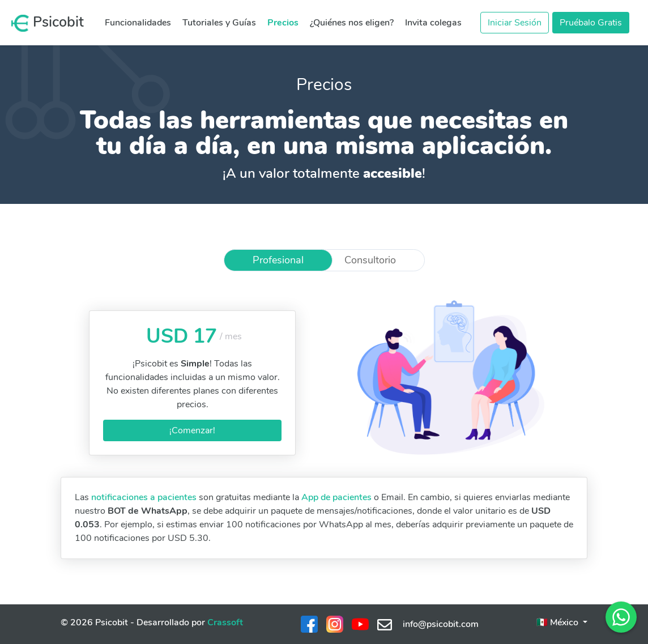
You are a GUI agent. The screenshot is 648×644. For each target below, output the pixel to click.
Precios (283, 23)
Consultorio (370, 260)
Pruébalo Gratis (591, 23)
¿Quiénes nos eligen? (352, 23)
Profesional (278, 260)
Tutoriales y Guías (219, 23)
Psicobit (48, 22)
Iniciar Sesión (515, 23)
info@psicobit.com (428, 624)
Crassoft (225, 622)
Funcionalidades (138, 23)
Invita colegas (433, 23)
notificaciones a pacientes (144, 497)
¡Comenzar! (192, 430)
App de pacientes (336, 497)
